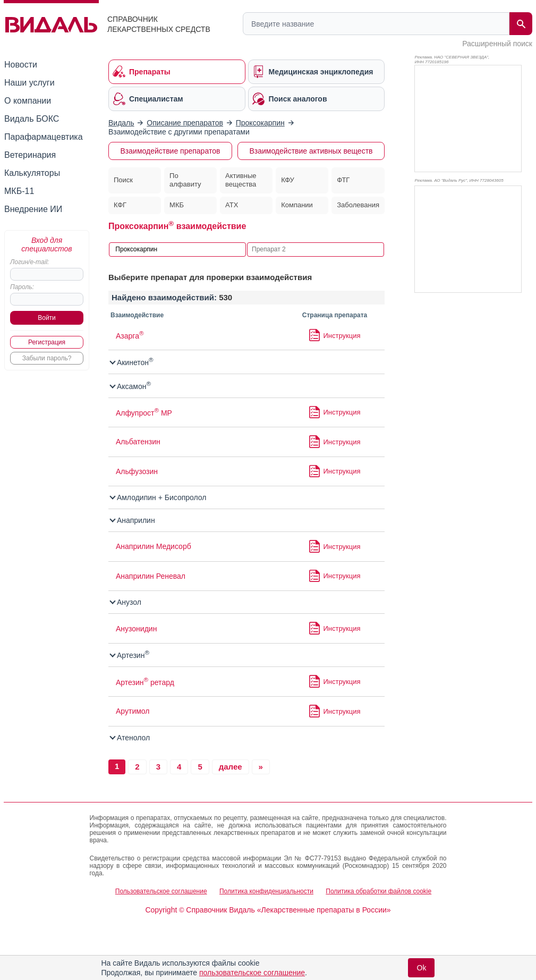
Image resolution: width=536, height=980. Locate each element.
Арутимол (133, 711)
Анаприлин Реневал (151, 576)
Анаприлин (133, 520)
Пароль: (22, 287)
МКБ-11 (19, 191)
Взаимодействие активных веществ (311, 151)
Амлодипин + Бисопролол (159, 497)
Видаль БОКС (32, 119)
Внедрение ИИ (33, 209)
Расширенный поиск (497, 44)
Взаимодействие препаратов (171, 151)
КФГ (120, 205)
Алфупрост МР (144, 413)
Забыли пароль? (47, 358)
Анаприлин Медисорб (154, 546)
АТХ (232, 205)
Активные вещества (241, 180)
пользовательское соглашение (252, 973)
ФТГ (343, 180)
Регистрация (47, 342)
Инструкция (342, 336)
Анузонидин (136, 629)
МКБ (177, 205)
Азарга (130, 336)
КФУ (288, 180)
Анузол (126, 602)
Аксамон (131, 386)
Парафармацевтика (44, 137)
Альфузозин (137, 471)
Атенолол (130, 738)
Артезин (130, 655)
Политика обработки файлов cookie (378, 891)
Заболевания (358, 205)
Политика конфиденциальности (266, 891)
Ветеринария (30, 155)
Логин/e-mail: (29, 262)
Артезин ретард (145, 682)
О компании (28, 101)
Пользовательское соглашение (161, 891)
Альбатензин (138, 442)
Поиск (123, 180)
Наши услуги (29, 83)
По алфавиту (185, 180)
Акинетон (132, 362)
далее (231, 767)
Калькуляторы (32, 173)
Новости (21, 65)
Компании (297, 205)
